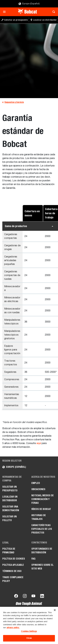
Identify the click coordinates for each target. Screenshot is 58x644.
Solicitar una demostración (11, 508)
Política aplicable (13, 565)
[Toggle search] (53, 12)
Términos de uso (12, 571)
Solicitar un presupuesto (10, 489)
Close (29, 638)
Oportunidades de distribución (42, 551)
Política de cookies (14, 559)
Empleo (36, 483)
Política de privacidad (9, 551)
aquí (39, 443)
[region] (29, 625)
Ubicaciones (38, 489)
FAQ (33, 559)
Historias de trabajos (39, 517)
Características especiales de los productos (42, 529)
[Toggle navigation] (5, 12)
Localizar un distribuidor (10, 499)
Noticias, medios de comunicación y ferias (43, 499)
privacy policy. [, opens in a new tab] (13, 628)
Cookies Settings (29, 631)
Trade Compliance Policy (13, 579)
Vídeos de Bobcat (41, 509)
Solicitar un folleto (10, 518)
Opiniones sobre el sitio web (42, 567)
